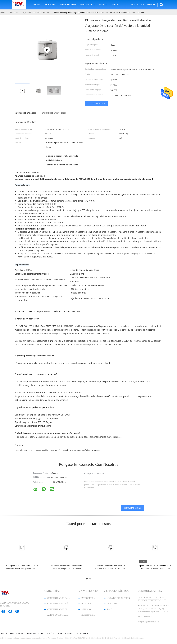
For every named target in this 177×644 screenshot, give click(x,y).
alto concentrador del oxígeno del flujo (59, 615)
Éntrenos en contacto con (87, 5)
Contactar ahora (96, 103)
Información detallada (25, 113)
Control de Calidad (11, 634)
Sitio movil (83, 634)
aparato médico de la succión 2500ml (52, 450)
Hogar (36, 5)
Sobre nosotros (68, 5)
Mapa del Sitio (35, 634)
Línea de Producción (118, 598)
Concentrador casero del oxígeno (59, 598)
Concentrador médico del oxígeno (59, 604)
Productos (50, 5)
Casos (115, 5)
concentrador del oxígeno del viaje (59, 609)
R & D (109, 609)
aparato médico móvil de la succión (85, 450)
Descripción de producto (54, 113)
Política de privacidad (60, 634)
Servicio (86, 609)
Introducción (89, 598)
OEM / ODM (112, 604)
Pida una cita (138, 5)
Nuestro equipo (89, 615)
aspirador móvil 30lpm (25, 450)
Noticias (103, 5)
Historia (86, 604)
